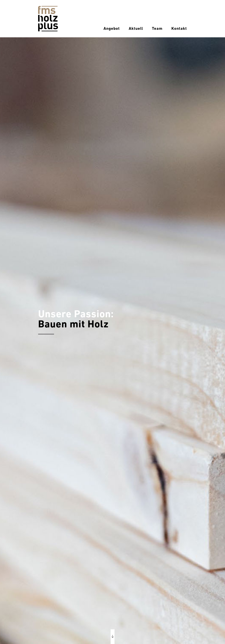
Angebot (112, 29)
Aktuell (136, 29)
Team (157, 29)
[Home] (48, 19)
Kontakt (179, 29)
